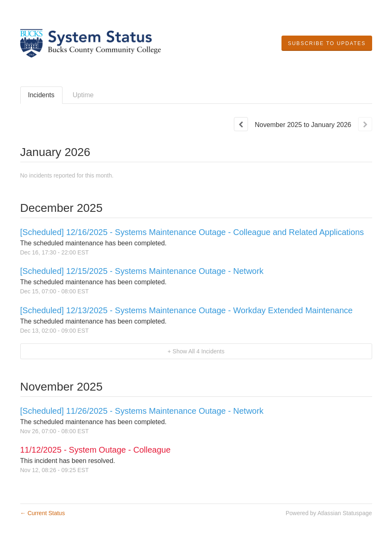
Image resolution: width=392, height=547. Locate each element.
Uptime (83, 95)
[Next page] (365, 124)
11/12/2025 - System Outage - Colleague (96, 450)
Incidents (41, 95)
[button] (327, 43)
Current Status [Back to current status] (43, 513)
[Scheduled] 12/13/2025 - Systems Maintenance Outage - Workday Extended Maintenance (186, 310)
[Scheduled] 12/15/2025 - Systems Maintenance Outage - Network (142, 271)
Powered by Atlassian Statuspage (329, 513)
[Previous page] (241, 124)
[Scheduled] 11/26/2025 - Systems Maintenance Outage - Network (142, 411)
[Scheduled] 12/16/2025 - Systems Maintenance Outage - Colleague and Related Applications (192, 232)
